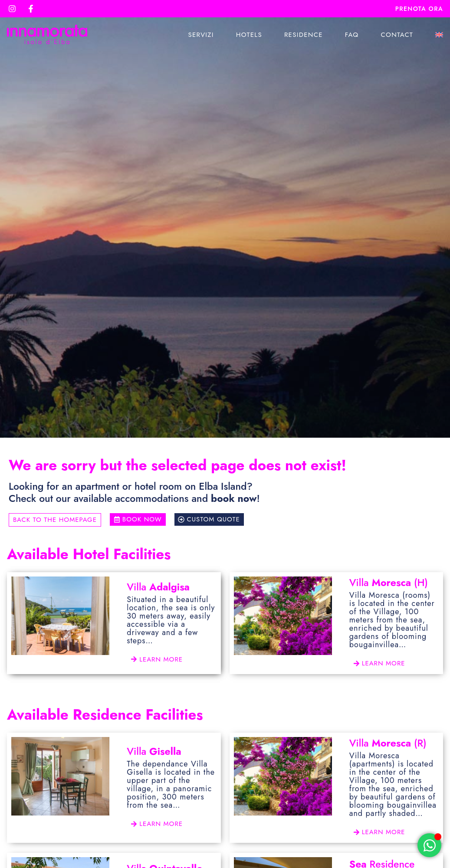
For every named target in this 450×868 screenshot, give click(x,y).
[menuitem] (439, 35)
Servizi (201, 35)
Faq (352, 35)
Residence (304, 35)
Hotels (249, 35)
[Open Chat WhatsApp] (429, 845)
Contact (397, 35)
